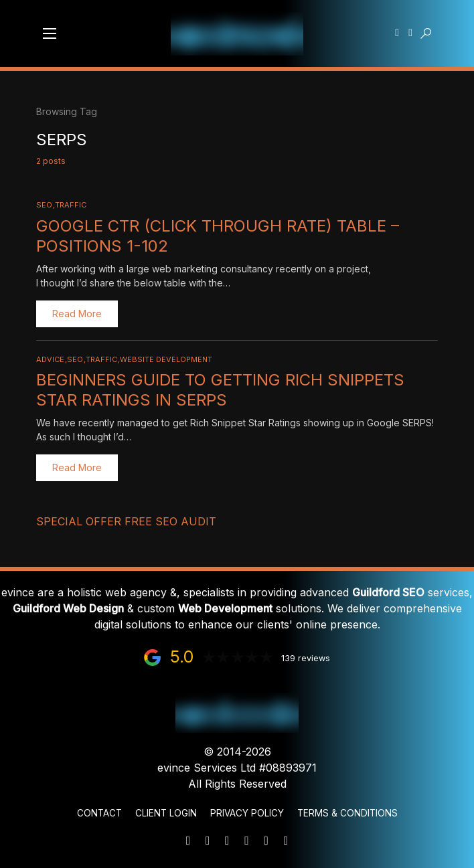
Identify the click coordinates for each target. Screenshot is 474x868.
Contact (99, 813)
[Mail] (188, 841)
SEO (44, 205)
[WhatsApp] (227, 841)
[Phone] (208, 841)
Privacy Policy (247, 813)
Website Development (166, 359)
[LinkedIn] (247, 841)
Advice (50, 359)
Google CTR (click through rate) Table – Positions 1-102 (218, 236)
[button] (50, 33)
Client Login (166, 813)
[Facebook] (266, 841)
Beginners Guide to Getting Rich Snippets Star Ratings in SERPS (220, 390)
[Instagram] (286, 841)
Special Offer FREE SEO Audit (126, 521)
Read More (77, 314)
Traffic (71, 205)
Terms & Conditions (347, 813)
